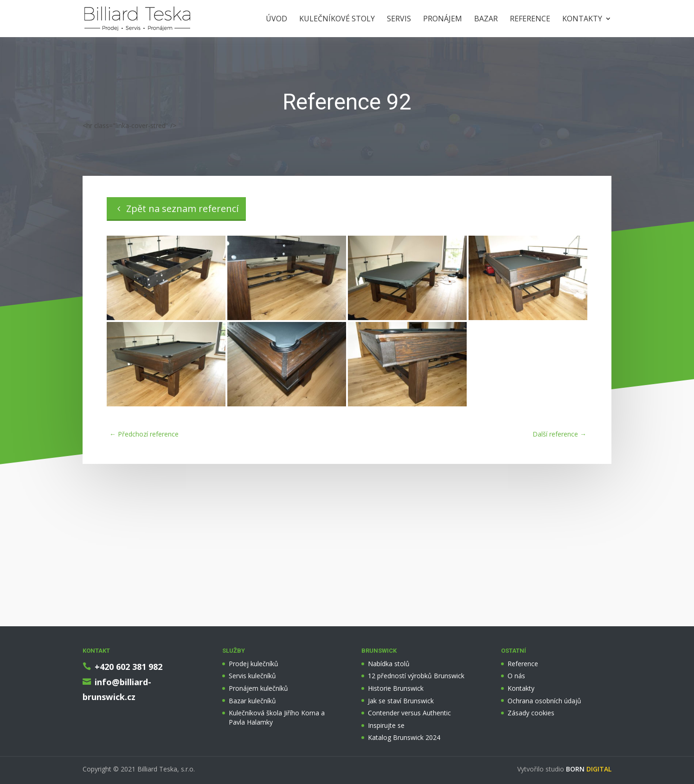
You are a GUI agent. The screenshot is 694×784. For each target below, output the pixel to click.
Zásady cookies (531, 713)
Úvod (276, 19)
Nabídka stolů (389, 664)
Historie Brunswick (396, 688)
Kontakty (582, 19)
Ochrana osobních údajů (544, 701)
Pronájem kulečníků (258, 688)
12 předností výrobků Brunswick (416, 676)
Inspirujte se (386, 725)
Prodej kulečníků (254, 664)
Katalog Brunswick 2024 (404, 737)
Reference (530, 19)
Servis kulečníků (252, 676)
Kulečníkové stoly (337, 19)
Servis (399, 19)
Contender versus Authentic (409, 713)
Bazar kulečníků (252, 701)
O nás (516, 676)
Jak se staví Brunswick (401, 701)
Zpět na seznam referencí (182, 209)
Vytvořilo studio (564, 769)
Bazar (486, 19)
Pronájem (443, 19)
